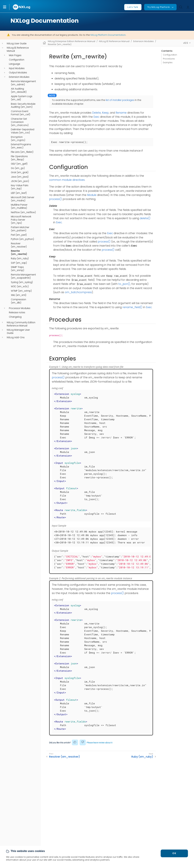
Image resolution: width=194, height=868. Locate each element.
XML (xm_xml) (19, 295)
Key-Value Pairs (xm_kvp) (20, 187)
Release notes (17, 313)
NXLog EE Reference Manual (18, 49)
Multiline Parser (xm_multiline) (19, 206)
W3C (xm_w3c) (20, 287)
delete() (145, 218)
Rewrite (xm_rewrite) (19, 253)
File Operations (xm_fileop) (19, 158)
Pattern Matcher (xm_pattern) (20, 229)
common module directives (67, 180)
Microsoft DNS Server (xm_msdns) (23, 199)
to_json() (124, 284)
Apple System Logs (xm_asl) (22, 98)
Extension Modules (19, 77)
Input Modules (17, 68)
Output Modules (18, 73)
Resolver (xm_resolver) (19, 245)
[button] (8, 7)
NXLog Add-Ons (16, 337)
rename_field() (132, 307)
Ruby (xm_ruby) (20, 259)
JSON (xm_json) (20, 181)
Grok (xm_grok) (20, 172)
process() (55, 199)
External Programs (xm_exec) (21, 146)
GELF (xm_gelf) (19, 164)
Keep (105, 113)
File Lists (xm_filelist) (22, 152)
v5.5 (186, 43)
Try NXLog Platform (159, 7)
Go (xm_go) (18, 168)
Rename (121, 113)
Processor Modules (20, 308)
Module (92, 195)
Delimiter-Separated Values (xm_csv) (23, 131)
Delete (96, 113)
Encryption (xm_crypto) (18, 139)
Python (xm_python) (22, 239)
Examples (168, 63)
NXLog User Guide (17, 44)
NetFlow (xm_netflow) (23, 212)
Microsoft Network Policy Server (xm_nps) (21, 220)
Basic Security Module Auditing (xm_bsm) (23, 106)
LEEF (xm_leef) (19, 193)
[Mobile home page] (44, 43)
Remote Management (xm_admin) (23, 83)
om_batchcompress (78, 292)
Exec (96, 117)
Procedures (169, 59)
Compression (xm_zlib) (18, 301)
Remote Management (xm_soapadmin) (23, 276)
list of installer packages (120, 100)
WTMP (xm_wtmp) (21, 291)
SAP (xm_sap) (19, 263)
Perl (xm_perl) (19, 235)
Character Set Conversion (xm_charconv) (20, 122)
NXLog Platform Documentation (108, 35)
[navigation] (3, 43)
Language (15, 64)
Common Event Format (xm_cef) (21, 113)
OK (174, 853)
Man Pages (15, 55)
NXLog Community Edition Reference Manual (21, 324)
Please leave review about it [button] (100, 743)
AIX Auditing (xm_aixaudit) (19, 90)
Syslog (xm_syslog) (22, 282)
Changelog (15, 317)
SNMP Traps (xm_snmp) (18, 269)
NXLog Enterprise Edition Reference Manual (72, 41)
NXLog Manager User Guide (18, 332)
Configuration (17, 60)
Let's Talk (133, 7)
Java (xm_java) (20, 177)
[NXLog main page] (22, 7)
